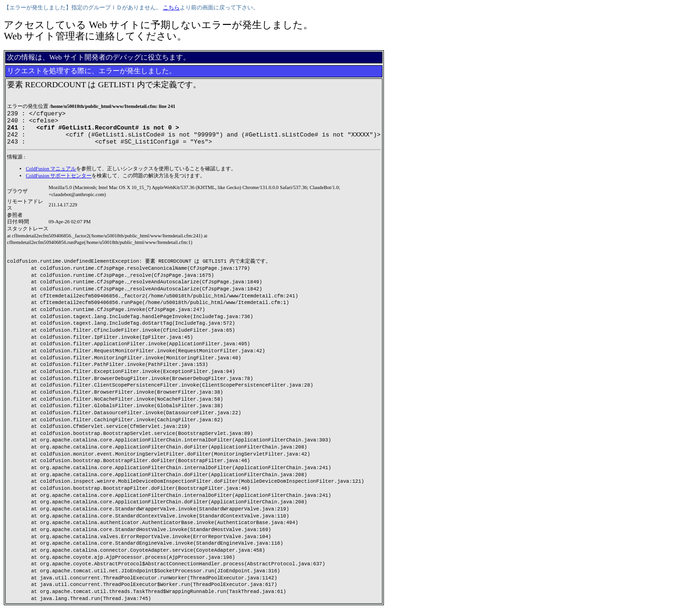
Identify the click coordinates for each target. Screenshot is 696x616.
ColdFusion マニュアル (51, 176)
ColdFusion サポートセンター (59, 183)
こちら (171, 8)
